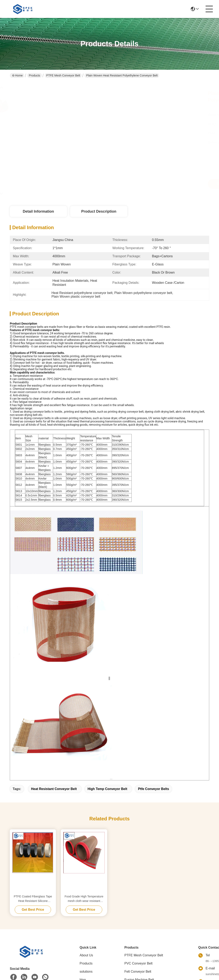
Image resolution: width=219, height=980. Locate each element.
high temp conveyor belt (107, 789)
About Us (86, 955)
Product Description (99, 211)
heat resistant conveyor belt (54, 789)
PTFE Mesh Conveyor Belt (63, 75)
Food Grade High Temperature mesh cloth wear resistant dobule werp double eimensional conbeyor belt (84, 899)
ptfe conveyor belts (153, 789)
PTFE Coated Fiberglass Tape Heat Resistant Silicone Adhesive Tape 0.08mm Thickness (33, 899)
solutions (86, 972)
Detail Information (38, 211)
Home (17, 75)
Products (34, 75)
